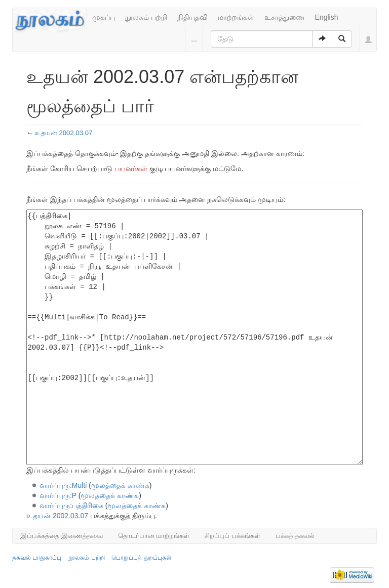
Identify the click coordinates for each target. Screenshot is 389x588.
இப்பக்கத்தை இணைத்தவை (62, 536)
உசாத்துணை (285, 17)
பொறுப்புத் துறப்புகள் (141, 558)
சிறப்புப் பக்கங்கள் (232, 536)
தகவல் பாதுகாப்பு (37, 558)
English (327, 17)
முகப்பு (104, 17)
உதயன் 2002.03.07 (64, 133)
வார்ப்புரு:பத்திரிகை (71, 506)
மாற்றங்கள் (236, 17)
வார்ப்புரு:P (58, 495)
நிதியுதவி (192, 17)
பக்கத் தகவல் (295, 536)
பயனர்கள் (131, 169)
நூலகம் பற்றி (146, 17)
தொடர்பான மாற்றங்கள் (154, 536)
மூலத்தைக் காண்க (120, 485)
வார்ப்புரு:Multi (63, 485)
